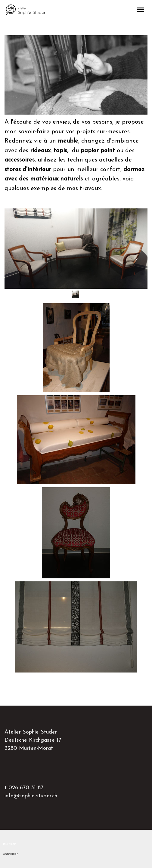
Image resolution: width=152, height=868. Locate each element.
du (84, 151)
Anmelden (11, 854)
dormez (134, 170)
